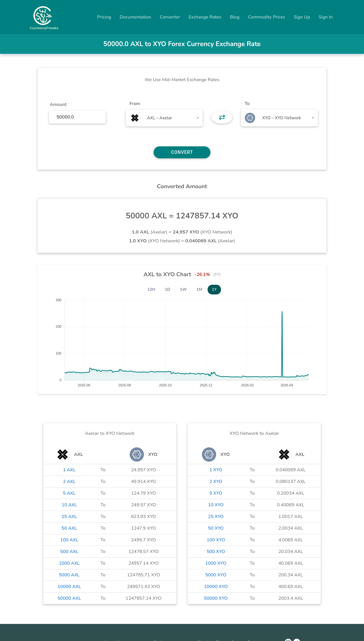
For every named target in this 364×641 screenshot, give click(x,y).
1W (183, 289)
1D (168, 289)
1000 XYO (216, 563)
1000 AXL (69, 563)
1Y (214, 289)
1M (199, 289)
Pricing (104, 17)
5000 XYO (216, 575)
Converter (170, 17)
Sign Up (302, 17)
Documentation (136, 17)
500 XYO (216, 552)
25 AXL (69, 517)
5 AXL (69, 493)
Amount (58, 105)
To (247, 104)
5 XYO (216, 493)
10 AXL (69, 505)
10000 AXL (69, 587)
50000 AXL (69, 598)
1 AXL (69, 470)
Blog (235, 17)
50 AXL (69, 528)
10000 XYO (216, 587)
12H (151, 289)
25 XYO (216, 517)
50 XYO (216, 528)
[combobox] (164, 118)
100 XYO (216, 540)
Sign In (326, 17)
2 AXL (69, 482)
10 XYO (216, 505)
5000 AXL (69, 575)
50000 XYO (216, 598)
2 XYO (216, 482)
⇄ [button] (222, 117)
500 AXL (69, 552)
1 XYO (216, 470)
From (135, 104)
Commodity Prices (266, 17)
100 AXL (69, 540)
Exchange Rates (205, 17)
